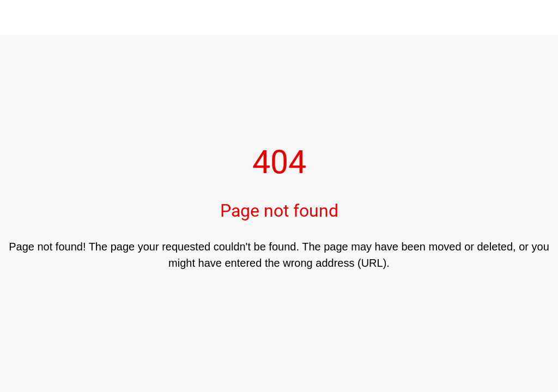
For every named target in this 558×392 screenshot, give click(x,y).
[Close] (17, 17)
